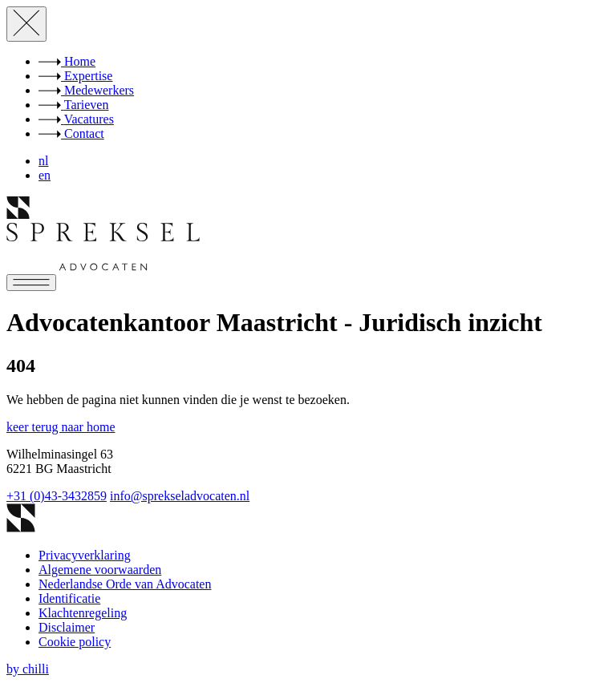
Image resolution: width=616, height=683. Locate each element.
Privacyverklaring (85, 555)
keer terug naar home (61, 427)
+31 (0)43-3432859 (57, 496)
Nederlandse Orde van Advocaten (125, 584)
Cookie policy (75, 642)
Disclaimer (67, 627)
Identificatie (69, 598)
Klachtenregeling (83, 613)
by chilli (28, 669)
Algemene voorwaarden (100, 570)
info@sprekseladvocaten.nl (180, 496)
